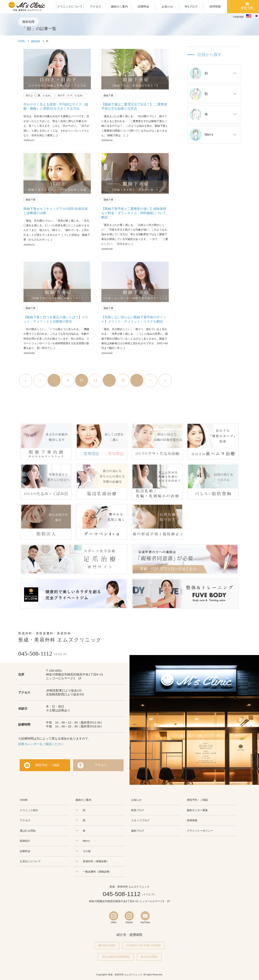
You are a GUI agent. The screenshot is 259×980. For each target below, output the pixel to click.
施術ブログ (138, 831)
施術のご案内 (83, 800)
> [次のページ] (150, 380)
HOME (22, 41)
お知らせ (136, 800)
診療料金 (25, 851)
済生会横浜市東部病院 (116, 957)
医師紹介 (25, 841)
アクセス (101, 765)
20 (123, 380)
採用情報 (192, 820)
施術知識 (35, 41)
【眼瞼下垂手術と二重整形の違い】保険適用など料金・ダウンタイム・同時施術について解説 (134, 213)
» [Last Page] (165, 380)
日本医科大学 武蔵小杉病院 (143, 945)
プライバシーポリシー (200, 831)
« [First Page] (26, 380)
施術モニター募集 (197, 810)
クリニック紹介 (29, 810)
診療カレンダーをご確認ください (41, 744)
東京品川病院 (149, 957)
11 (95, 380)
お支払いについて (30, 861)
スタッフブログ (140, 820)
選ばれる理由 (28, 831)
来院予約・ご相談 (47, 765)
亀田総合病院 (107, 945)
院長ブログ (138, 810)
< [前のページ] (40, 380)
